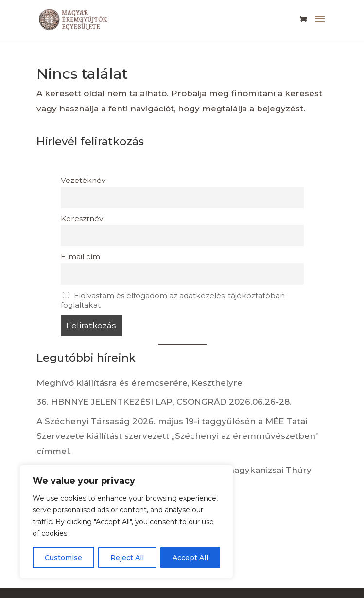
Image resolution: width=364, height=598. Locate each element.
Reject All (127, 558)
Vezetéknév (83, 180)
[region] (126, 522)
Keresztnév (82, 219)
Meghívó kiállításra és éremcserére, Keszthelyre (139, 383)
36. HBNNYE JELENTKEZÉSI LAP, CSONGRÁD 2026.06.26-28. (164, 402)
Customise (63, 558)
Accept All (190, 558)
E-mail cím (80, 257)
